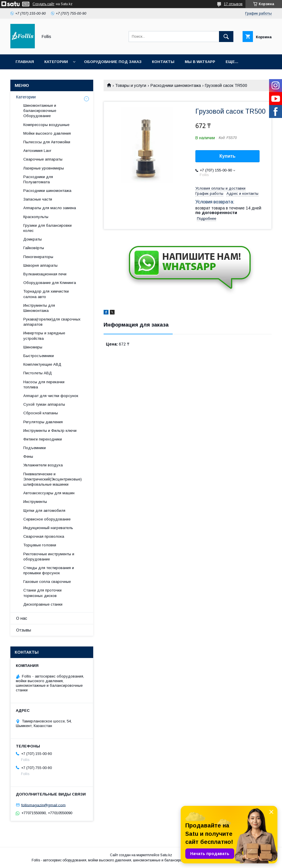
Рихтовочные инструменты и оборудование (49, 557)
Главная (25, 62)
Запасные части (38, 199)
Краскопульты (36, 217)
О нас (22, 618)
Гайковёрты (34, 248)
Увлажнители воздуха (43, 465)
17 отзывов (233, 4)
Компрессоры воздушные (46, 125)
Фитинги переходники (43, 439)
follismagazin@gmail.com (43, 805)
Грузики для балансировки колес (47, 228)
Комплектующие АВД (42, 364)
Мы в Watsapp (200, 62)
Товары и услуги (131, 85)
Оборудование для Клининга (50, 283)
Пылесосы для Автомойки (47, 142)
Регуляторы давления (43, 422)
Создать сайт (43, 4)
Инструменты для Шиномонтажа (39, 308)
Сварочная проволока (44, 536)
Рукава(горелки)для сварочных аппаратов (52, 322)
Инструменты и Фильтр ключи (50, 431)
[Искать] (226, 37)
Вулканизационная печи (45, 274)
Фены (28, 456)
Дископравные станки (43, 604)
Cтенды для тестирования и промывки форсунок (49, 570)
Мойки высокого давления (47, 133)
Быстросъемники (39, 356)
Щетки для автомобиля (44, 511)
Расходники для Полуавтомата (38, 179)
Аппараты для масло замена (50, 208)
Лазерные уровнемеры (44, 168)
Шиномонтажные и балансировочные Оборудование (40, 111)
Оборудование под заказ (113, 62)
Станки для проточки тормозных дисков (42, 593)
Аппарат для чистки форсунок (51, 396)
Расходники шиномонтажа (176, 85)
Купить (228, 156)
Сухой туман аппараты (44, 404)
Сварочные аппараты (43, 159)
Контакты (163, 62)
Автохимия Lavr (37, 151)
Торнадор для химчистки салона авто (46, 294)
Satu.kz (166, 855)
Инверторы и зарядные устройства (44, 336)
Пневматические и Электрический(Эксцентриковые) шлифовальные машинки (53, 479)
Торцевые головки (40, 545)
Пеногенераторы (38, 257)
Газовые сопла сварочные (47, 582)
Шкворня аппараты (40, 265)
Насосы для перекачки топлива (44, 385)
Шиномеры (33, 347)
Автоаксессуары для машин (49, 493)
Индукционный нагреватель (48, 528)
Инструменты (35, 502)
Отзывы (24, 630)
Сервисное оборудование (47, 519)
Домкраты (33, 239)
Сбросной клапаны (41, 413)
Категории (56, 62)
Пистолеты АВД (38, 373)
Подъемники (35, 448)
